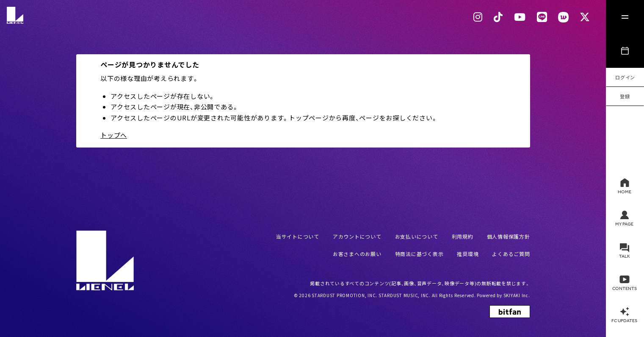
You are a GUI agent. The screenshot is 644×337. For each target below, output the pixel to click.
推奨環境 (468, 254)
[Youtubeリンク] (520, 17)
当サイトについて (298, 236)
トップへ (114, 135)
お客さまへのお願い (357, 254)
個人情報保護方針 (509, 236)
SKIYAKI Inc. (517, 295)
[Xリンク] (585, 17)
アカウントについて (357, 236)
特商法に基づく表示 (419, 254)
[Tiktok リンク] (498, 17)
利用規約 (463, 236)
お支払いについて (417, 236)
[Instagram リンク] (478, 17)
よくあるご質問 (511, 254)
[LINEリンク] (542, 17)
